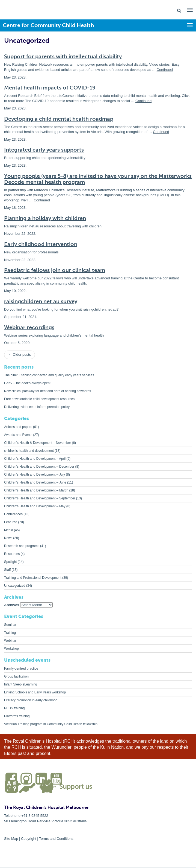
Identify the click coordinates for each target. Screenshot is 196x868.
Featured (11, 522)
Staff (7, 570)
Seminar (10, 625)
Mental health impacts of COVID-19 (50, 88)
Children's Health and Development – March (36, 490)
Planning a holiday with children (45, 218)
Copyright (29, 839)
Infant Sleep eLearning (21, 684)
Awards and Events (18, 435)
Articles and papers (18, 427)
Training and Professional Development (33, 578)
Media (9, 530)
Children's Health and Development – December (39, 467)
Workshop (11, 649)
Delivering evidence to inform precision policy (37, 407)
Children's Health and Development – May (35, 506)
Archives (12, 605)
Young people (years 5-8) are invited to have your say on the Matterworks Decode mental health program (98, 179)
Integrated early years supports (44, 150)
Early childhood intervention (41, 244)
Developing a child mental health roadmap (59, 119)
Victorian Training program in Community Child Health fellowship (51, 724)
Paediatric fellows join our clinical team (55, 270)
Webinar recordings (29, 327)
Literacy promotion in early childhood (31, 700)
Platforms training (17, 716)
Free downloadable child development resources (39, 399)
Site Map (11, 839)
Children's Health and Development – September (40, 498)
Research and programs (22, 546)
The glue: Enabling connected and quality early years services (49, 375)
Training (10, 633)
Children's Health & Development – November (38, 443)
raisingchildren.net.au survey (41, 301)
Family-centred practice (21, 669)
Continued (165, 70)
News (8, 538)
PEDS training (14, 708)
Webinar (10, 641)
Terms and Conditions (56, 839)
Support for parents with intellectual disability (63, 57)
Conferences (13, 514)
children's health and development (29, 451)
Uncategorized (15, 586)
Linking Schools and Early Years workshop (35, 692)
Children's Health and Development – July (35, 474)
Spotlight (11, 562)
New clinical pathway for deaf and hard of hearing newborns (47, 391)
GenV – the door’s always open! (27, 383)
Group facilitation (16, 676)
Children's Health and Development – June (35, 482)
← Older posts (20, 355)
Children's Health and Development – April (35, 459)
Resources (12, 554)
